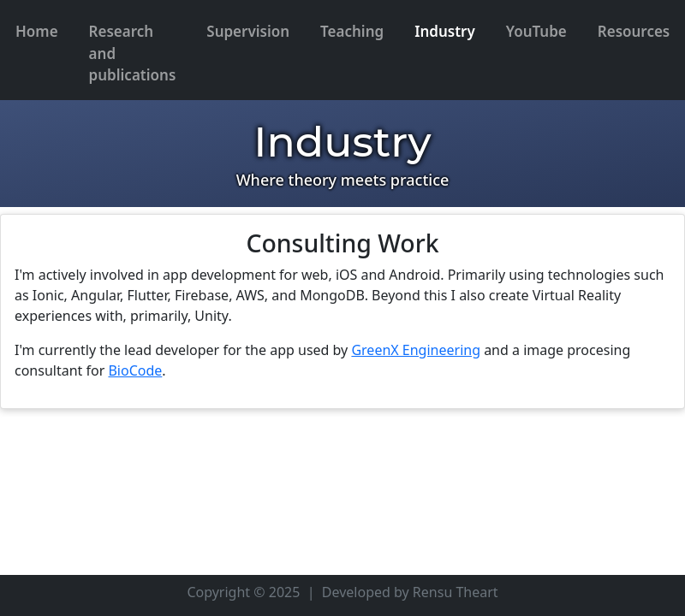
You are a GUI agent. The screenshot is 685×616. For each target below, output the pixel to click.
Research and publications (133, 53)
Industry (445, 31)
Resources (634, 31)
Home (37, 31)
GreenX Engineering (416, 350)
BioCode (135, 370)
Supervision (248, 31)
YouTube (536, 31)
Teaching (352, 31)
